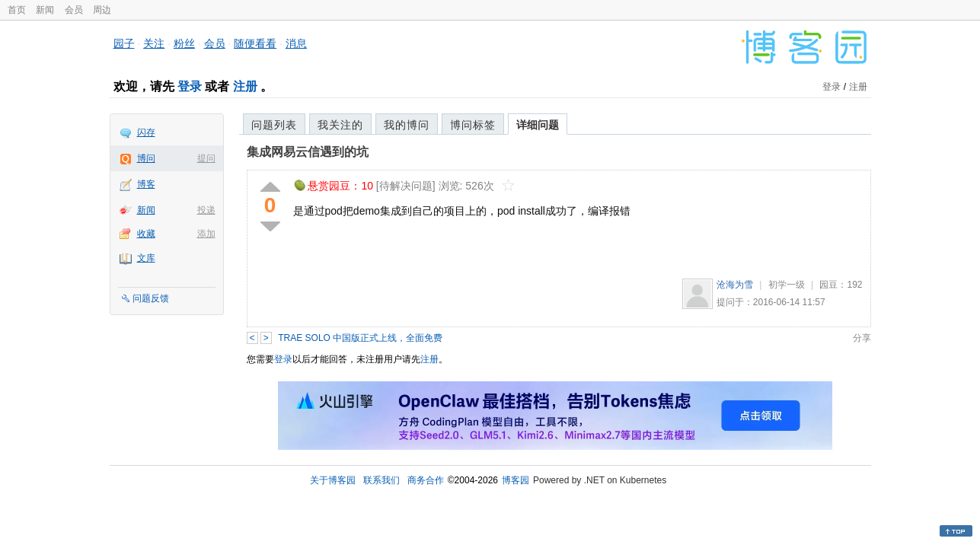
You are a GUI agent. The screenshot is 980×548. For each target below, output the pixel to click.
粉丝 (184, 43)
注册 (245, 86)
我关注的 (340, 125)
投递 (206, 210)
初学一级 (787, 285)
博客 (146, 184)
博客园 (516, 480)
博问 (146, 158)
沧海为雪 (735, 285)
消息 (296, 43)
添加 (206, 234)
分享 (862, 338)
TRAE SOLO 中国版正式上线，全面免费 (360, 338)
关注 (154, 43)
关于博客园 (333, 480)
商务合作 (426, 480)
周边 (102, 10)
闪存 (146, 132)
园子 (124, 43)
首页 (17, 10)
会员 (74, 10)
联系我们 (381, 480)
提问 (206, 158)
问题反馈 (151, 298)
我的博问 (407, 125)
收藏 (146, 234)
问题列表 (274, 125)
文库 (146, 258)
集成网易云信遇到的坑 (308, 152)
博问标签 (473, 125)
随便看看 (255, 43)
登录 (190, 86)
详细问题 (538, 125)
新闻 (45, 10)
